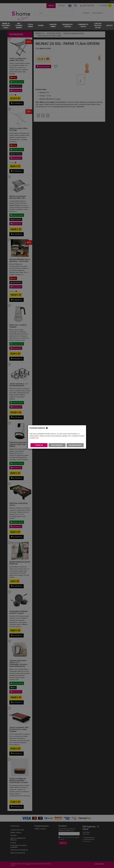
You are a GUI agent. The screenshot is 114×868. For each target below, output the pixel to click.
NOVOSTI (110, 26)
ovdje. (37, 438)
